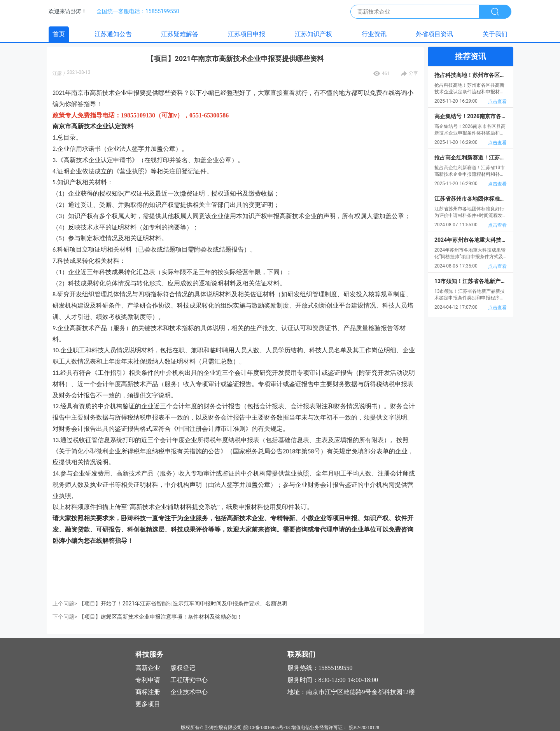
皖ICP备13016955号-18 (267, 728)
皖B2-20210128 (364, 728)
